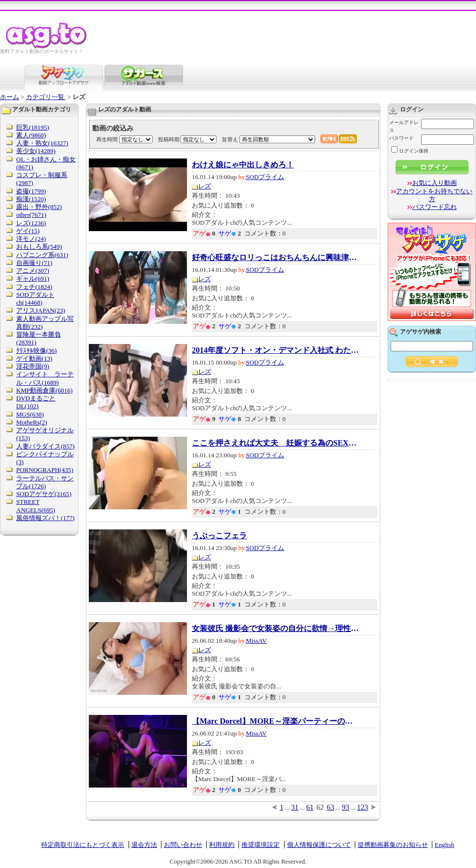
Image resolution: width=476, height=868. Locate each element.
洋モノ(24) (31, 239)
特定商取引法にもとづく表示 (83, 845)
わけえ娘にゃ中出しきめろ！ (243, 165)
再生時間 (107, 139)
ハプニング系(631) (42, 255)
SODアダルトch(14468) (35, 299)
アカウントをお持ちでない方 (434, 195)
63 (331, 807)
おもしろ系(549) (39, 247)
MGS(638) (30, 414)
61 (310, 807)
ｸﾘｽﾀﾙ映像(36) (37, 351)
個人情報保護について (319, 845)
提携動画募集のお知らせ (393, 845)
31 (295, 807)
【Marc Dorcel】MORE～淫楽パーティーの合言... (275, 721)
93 (346, 807)
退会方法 (144, 845)
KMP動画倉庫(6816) (44, 390)
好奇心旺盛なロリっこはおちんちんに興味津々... (275, 258)
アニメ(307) (33, 271)
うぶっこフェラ (219, 536)
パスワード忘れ (435, 207)
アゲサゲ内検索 (421, 332)
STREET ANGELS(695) (36, 506)
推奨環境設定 (261, 845)
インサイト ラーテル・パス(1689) (45, 378)
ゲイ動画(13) (34, 358)
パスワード (401, 138)
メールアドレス (404, 126)
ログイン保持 (410, 151)
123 (363, 807)
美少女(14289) (36, 151)
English (445, 845)
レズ (205, 186)
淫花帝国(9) (33, 366)
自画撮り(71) (34, 263)
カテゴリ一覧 (46, 97)
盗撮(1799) (31, 191)
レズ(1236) (31, 223)
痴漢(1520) (31, 199)
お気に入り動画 (435, 183)
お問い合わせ (183, 845)
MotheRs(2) (32, 422)
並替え (230, 139)
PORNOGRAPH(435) (45, 470)
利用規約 (222, 845)
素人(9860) (31, 135)
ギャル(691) (33, 278)
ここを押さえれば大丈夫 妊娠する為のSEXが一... (275, 443)
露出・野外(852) (39, 207)
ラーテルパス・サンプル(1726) (45, 482)
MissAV (256, 641)
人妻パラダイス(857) (45, 446)
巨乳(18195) (33, 127)
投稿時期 (169, 139)
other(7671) (31, 215)
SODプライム (265, 177)
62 (320, 807)
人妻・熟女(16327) (42, 143)
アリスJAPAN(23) (41, 310)
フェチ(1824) (34, 287)
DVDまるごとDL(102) (36, 402)
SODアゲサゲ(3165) (44, 494)
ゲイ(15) (28, 231)
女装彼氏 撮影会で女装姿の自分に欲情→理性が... (275, 629)
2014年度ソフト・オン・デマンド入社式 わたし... (275, 350)
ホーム (10, 97)
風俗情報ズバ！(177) (45, 518)
